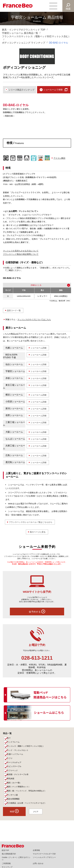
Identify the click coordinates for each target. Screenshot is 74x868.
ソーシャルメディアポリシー (44, 857)
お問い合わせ (38, 863)
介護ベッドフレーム (15, 757)
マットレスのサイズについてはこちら (34, 320)
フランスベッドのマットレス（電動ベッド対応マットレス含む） (36, 36)
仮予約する (37, 613)
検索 (68, 9)
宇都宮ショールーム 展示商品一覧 (20, 33)
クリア (37, 818)
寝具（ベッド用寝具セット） (19, 792)
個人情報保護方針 (9, 854)
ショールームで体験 (53, 90)
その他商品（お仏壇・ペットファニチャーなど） (27, 809)
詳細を (33, 285)
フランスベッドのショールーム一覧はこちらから (33, 523)
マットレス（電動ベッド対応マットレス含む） (26, 748)
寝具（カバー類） (14, 787)
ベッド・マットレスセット (18, 753)
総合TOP (5, 850)
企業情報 (36, 850)
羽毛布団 (11, 783)
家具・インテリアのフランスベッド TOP (24, 30)
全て (9, 740)
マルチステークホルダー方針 (44, 854)
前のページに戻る (38, 533)
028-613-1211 (37, 659)
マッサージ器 (13, 800)
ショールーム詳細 (39, 348)
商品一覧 (7, 735)
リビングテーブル (14, 770)
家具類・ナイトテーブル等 (18, 779)
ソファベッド (13, 774)
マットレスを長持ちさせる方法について (21, 251)
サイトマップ (7, 867)
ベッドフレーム (14, 744)
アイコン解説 (59, 158)
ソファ (10, 761)
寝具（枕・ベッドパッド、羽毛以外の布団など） (27, 796)
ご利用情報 (6, 863)
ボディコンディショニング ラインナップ (24, 43)
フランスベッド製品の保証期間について (21, 254)
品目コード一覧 (15, 311)
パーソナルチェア (14, 766)
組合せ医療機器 (14, 805)
